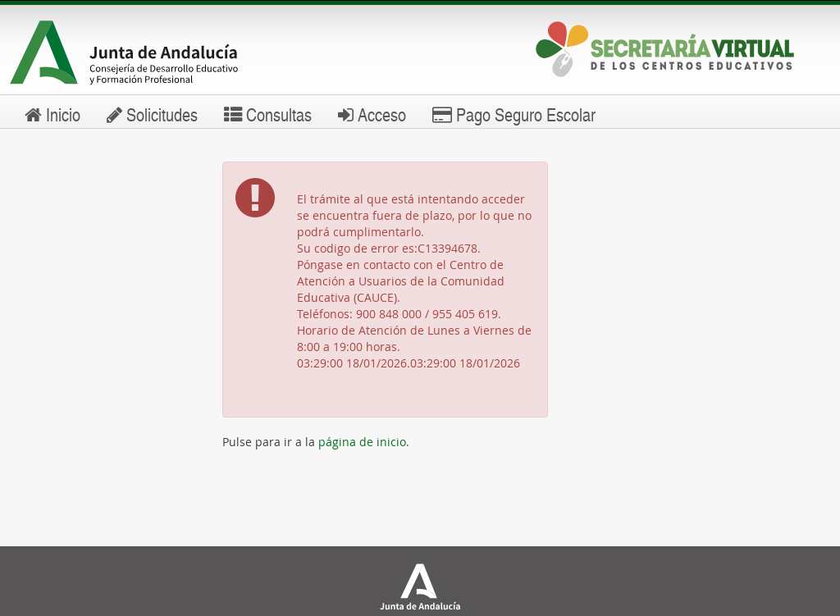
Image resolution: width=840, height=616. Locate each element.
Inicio (52, 114)
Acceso (372, 114)
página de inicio (362, 442)
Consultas (268, 114)
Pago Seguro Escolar (514, 114)
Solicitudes (152, 114)
